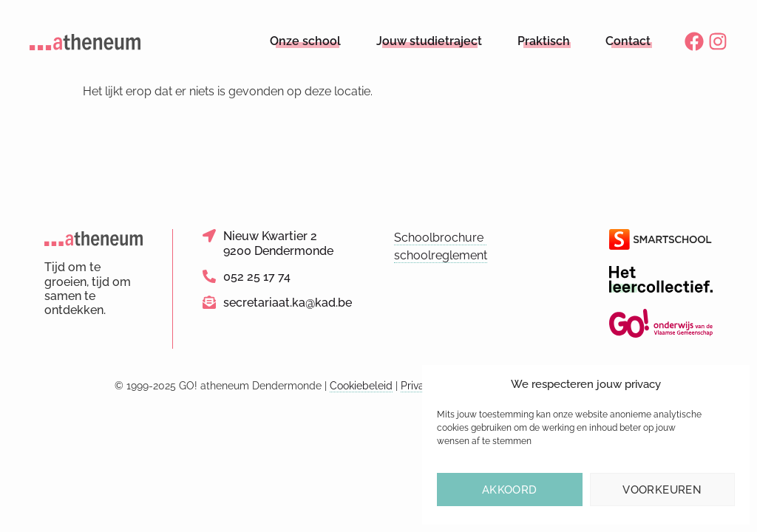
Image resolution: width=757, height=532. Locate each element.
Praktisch (544, 41)
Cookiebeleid (361, 386)
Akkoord (510, 490)
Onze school (305, 41)
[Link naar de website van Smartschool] (661, 239)
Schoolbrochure (440, 238)
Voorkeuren (662, 490)
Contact (628, 41)
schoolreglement (441, 255)
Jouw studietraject (429, 41)
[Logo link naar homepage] (85, 41)
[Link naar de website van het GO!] (661, 323)
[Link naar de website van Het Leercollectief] (661, 279)
